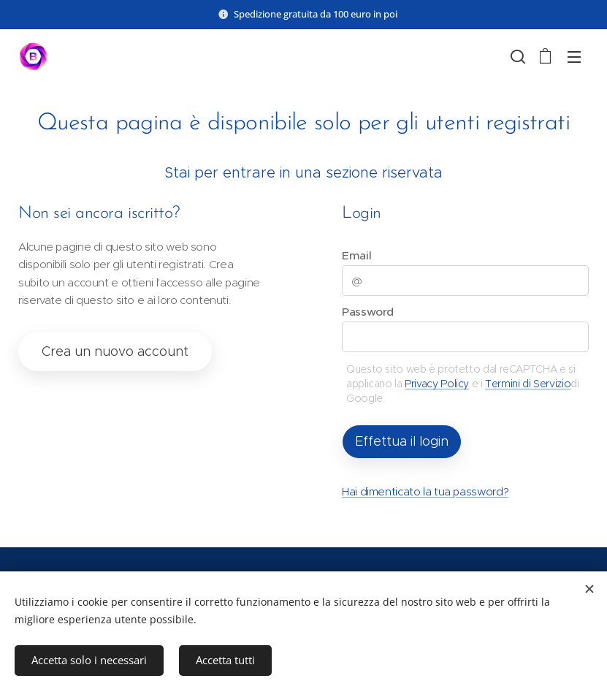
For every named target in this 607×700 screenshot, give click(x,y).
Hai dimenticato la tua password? (425, 491)
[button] (516, 56)
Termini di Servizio (528, 384)
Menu (574, 57)
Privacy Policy (437, 384)
